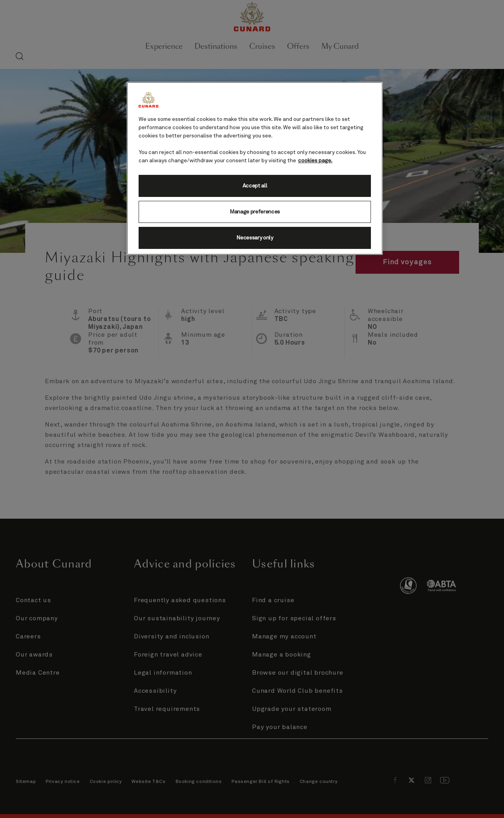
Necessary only (255, 238)
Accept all (255, 186)
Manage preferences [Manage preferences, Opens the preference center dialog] (255, 212)
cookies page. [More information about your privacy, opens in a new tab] (315, 161)
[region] (255, 168)
